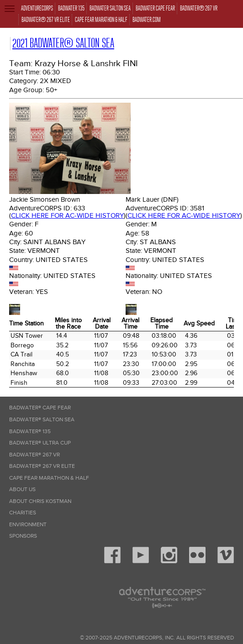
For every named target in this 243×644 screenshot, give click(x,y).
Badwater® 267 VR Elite (42, 466)
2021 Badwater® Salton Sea (63, 43)
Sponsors (23, 536)
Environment (28, 525)
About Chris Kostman (40, 501)
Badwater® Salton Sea (42, 420)
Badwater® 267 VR (34, 455)
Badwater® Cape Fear (40, 408)
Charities (23, 513)
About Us (22, 490)
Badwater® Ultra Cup (40, 443)
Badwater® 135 (30, 432)
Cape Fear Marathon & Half (49, 478)
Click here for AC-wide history (67, 215)
